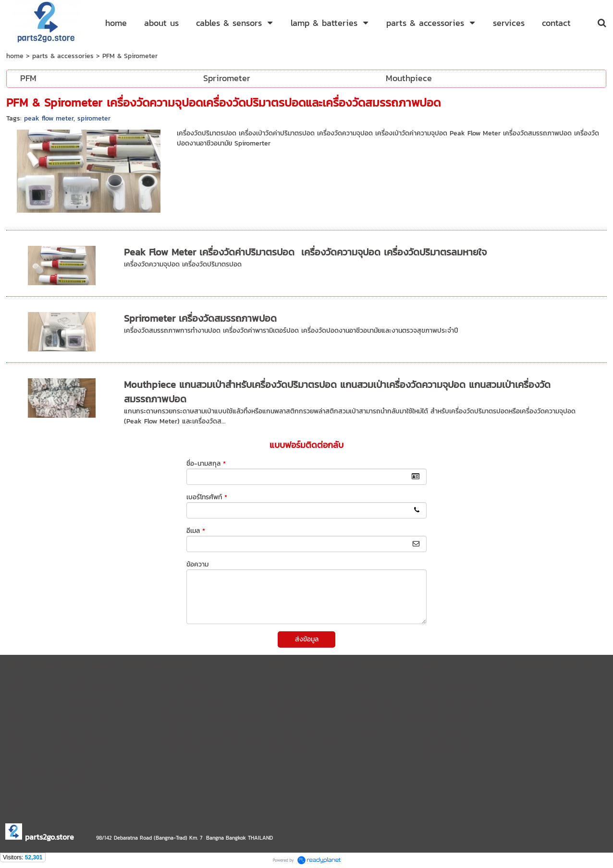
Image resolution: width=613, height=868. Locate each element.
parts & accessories (63, 56)
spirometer (94, 118)
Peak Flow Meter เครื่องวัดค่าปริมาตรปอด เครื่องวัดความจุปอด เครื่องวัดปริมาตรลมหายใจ (305, 252)
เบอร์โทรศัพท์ (207, 497)
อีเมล (196, 531)
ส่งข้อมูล (307, 639)
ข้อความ (197, 564)
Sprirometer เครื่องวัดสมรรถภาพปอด (200, 318)
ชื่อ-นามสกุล (206, 464)
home (15, 56)
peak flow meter (49, 118)
